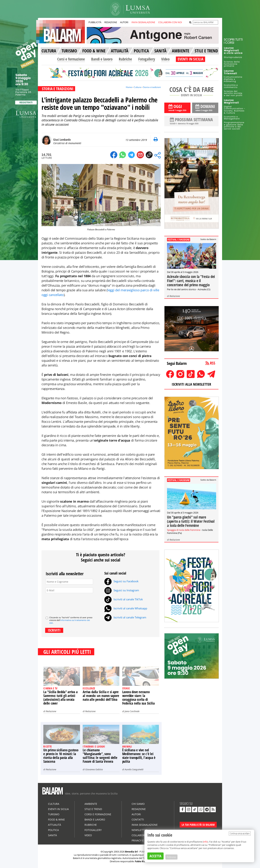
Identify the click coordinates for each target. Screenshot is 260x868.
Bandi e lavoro (102, 59)
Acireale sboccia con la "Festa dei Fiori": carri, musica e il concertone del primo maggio (191, 281)
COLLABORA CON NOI (170, 22)
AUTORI (124, 22)
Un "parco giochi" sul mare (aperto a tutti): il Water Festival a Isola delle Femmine (191, 521)
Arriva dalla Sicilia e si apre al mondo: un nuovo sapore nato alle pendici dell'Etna (101, 696)
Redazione (51, 711)
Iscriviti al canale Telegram (125, 617)
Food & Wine (56, 820)
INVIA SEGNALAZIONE (143, 22)
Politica (53, 830)
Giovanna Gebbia (94, 769)
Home (129, 87)
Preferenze (171, 857)
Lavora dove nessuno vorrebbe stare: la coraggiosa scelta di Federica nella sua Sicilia (138, 698)
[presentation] (73, 603)
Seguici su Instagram (122, 590)
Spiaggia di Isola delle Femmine (184, 530)
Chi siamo (138, 804)
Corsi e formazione (71, 59)
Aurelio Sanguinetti (134, 769)
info (205, 842)
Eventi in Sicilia (58, 809)
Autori (136, 814)
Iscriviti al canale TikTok (124, 599)
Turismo (54, 814)
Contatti (138, 820)
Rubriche (125, 59)
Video (165, 59)
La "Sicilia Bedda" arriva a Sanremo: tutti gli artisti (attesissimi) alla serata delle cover (60, 698)
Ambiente (91, 804)
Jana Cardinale (132, 711)
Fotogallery (147, 59)
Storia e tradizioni (152, 87)
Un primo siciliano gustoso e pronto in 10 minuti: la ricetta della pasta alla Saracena (61, 756)
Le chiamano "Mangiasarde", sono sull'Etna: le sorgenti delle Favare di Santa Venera (100, 756)
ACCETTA (155, 856)
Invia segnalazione (145, 825)
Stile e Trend (93, 809)
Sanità (52, 835)
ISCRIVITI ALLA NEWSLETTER (191, 384)
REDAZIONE (111, 22)
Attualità (55, 825)
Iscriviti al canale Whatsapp (126, 608)
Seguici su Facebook (121, 581)
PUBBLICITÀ (95, 22)
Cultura (137, 87)
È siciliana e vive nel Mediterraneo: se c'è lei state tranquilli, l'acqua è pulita (139, 756)
